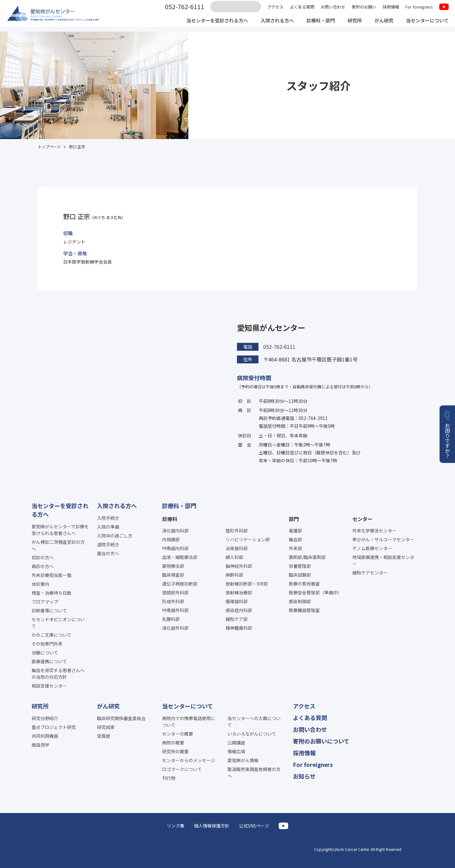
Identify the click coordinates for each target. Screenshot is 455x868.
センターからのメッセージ (189, 760)
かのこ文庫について (52, 635)
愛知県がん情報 (243, 760)
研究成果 (106, 727)
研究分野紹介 (45, 718)
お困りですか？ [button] (447, 440)
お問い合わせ (333, 10)
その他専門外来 (47, 644)
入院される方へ (269, 25)
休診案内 (40, 584)
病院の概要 (173, 743)
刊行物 (169, 778)
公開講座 (236, 743)
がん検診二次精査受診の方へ (58, 545)
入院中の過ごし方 (115, 536)
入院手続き (108, 518)
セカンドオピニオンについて (58, 623)
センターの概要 (178, 734)
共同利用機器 (45, 736)
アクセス (275, 10)
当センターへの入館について (254, 722)
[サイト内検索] (236, 10)
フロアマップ (45, 602)
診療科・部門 (315, 25)
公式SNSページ (254, 826)
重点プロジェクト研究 (54, 727)
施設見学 (40, 745)
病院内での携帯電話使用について (189, 722)
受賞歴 (104, 736)
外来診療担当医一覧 (52, 575)
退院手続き (108, 544)
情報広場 (236, 751)
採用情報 (391, 10)
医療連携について (49, 661)
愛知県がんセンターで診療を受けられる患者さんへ (60, 530)
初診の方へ (43, 557)
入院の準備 (108, 527)
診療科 (170, 519)
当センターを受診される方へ (206, 25)
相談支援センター (49, 686)
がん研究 (380, 25)
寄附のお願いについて (321, 741)
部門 (294, 519)
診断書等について (49, 610)
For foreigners (419, 10)
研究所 (350, 25)
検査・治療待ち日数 (52, 593)
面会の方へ (108, 553)
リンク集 (176, 826)
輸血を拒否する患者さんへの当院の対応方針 (58, 674)
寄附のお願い (364, 10)
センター (362, 519)
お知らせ (304, 776)
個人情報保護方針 (212, 826)
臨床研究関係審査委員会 (121, 718)
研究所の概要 (175, 751)
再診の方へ (43, 566)
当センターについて (426, 25)
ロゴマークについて (182, 769)
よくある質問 (302, 10)
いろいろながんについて (252, 734)
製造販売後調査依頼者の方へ (254, 772)
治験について (45, 653)
